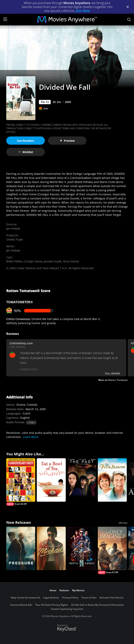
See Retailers (26, 141)
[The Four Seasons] (112, 480)
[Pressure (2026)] (21, 548)
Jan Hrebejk (13, 228)
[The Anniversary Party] (21, 482)
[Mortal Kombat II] (82, 548)
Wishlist (26, 152)
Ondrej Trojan (15, 239)
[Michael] (51, 548)
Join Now (83, 11)
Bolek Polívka (14, 261)
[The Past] (82, 480)
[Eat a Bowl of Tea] (51, 480)
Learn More (31, 437)
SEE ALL (123, 523)
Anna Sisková (71, 261)
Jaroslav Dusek (53, 261)
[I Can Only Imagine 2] (112, 550)
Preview (67, 141)
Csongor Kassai (33, 261)
